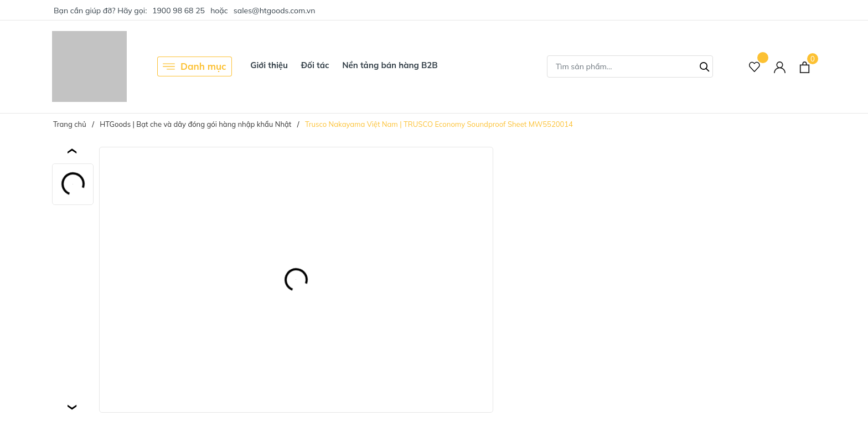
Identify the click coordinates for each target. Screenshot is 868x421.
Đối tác (315, 65)
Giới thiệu (269, 65)
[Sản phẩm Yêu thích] (755, 67)
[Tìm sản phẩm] (630, 66)
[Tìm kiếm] (705, 65)
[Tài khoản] (780, 67)
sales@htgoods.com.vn (275, 11)
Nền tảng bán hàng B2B (390, 65)
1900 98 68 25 (179, 11)
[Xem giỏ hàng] (805, 66)
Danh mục (195, 66)
